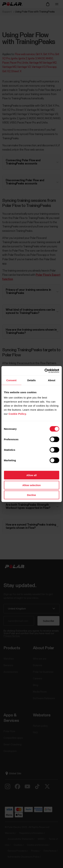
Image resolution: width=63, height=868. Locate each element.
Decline (32, 495)
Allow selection (32, 485)
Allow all (32, 475)
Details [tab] (32, 380)
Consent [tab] (11, 380)
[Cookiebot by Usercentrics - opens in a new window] (45, 371)
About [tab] (52, 380)
